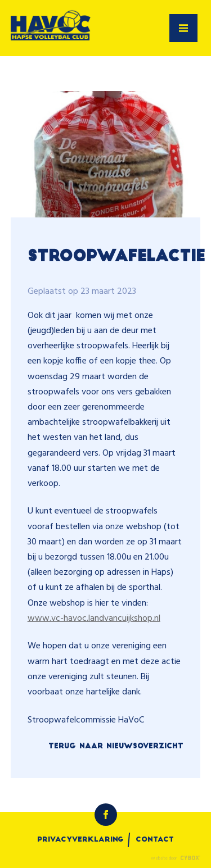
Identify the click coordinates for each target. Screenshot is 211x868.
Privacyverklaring (80, 840)
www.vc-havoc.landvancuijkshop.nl (94, 619)
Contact (155, 840)
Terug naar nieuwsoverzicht (116, 746)
